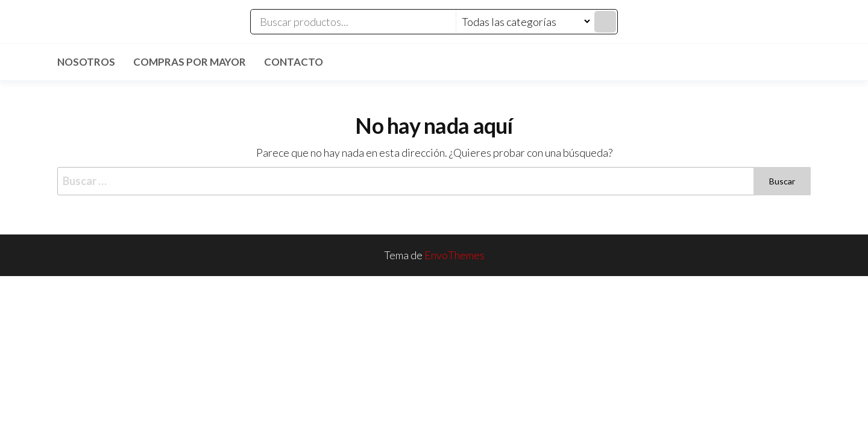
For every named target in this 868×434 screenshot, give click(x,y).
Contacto (294, 62)
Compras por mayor (190, 62)
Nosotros (86, 62)
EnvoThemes (454, 255)
